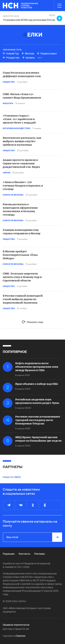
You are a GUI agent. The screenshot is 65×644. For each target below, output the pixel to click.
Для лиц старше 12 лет (16, 629)
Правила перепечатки (16, 625)
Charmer (21, 636)
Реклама (40, 554)
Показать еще (35, 322)
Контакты (24, 554)
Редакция (9, 554)
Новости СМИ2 (12, 477)
